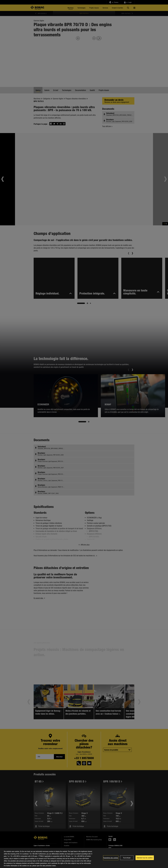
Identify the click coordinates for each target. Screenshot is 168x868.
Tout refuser (127, 858)
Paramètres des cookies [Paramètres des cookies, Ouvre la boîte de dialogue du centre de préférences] (111, 858)
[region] (84, 858)
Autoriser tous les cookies (145, 858)
